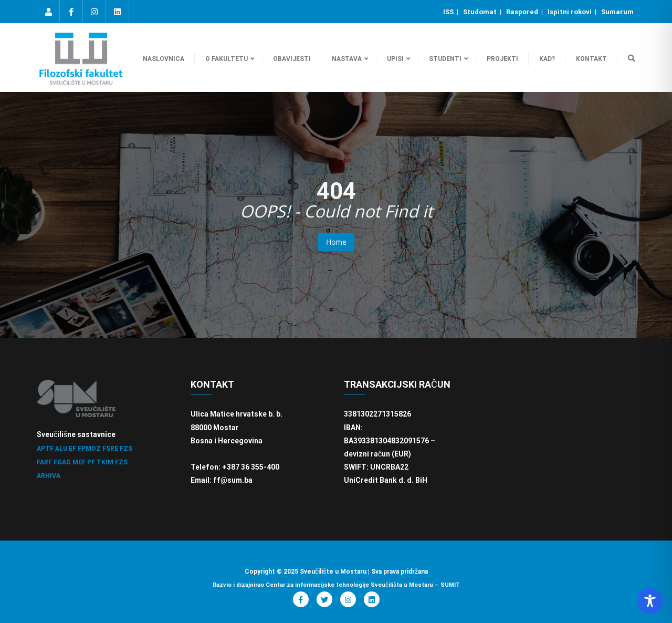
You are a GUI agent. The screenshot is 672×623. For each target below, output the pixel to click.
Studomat (481, 12)
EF (72, 449)
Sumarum (617, 12)
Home (336, 242)
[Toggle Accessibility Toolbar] (650, 601)
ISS (449, 12)
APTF (45, 449)
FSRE (110, 449)
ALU (61, 449)
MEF (79, 462)
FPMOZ (89, 449)
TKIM (105, 462)
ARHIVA (49, 476)
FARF (44, 462)
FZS (126, 449)
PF (91, 462)
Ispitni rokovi (570, 12)
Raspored (523, 12)
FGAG (62, 462)
